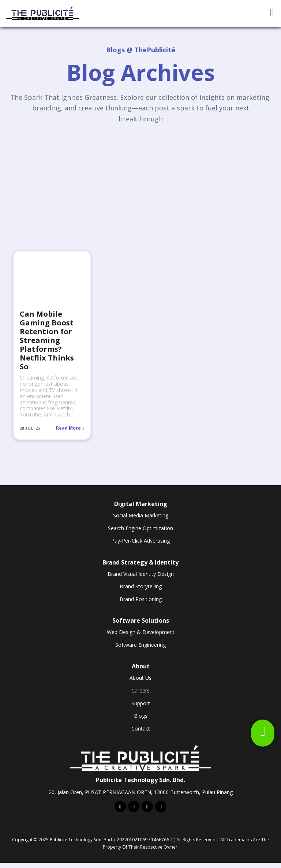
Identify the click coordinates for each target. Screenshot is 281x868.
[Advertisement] (140, 184)
